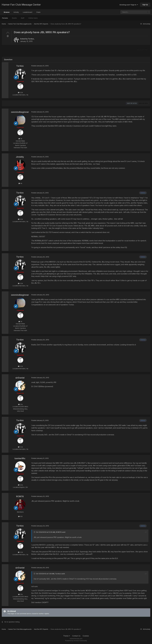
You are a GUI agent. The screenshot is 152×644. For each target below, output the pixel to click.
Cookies (86, 636)
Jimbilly (20, 157)
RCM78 (20, 496)
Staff (23, 18)
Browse (7, 13)
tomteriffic (20, 458)
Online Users (33, 18)
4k (20, 183)
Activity (16, 12)
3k (20, 139)
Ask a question (142, 50)
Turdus (31, 39)
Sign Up (145, 5)
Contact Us (76, 636)
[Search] (127, 12)
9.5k (20, 485)
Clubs (38, 12)
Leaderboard (28, 12)
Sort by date (143, 103)
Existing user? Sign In (129, 5)
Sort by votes (132, 103)
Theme (67, 636)
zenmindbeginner (20, 112)
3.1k (20, 404)
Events (14, 18)
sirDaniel (20, 378)
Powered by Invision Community (76, 641)
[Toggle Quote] (35, 532)
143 (20, 516)
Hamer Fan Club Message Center (21, 5)
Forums (5, 18)
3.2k (20, 92)
